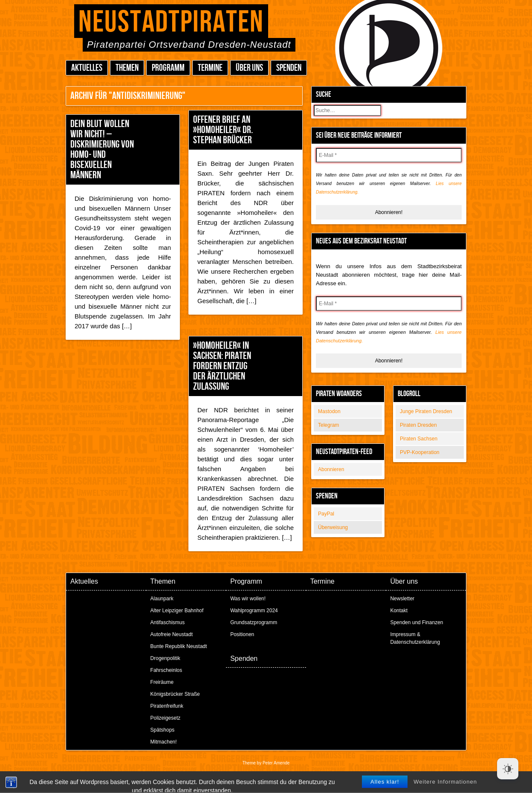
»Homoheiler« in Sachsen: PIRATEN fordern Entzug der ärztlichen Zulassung (222, 366)
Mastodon (329, 411)
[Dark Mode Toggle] (508, 769)
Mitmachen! (164, 742)
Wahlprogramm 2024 (254, 611)
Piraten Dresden (418, 425)
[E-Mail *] (389, 155)
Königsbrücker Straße (175, 694)
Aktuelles (87, 68)
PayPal (326, 514)
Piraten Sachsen (419, 439)
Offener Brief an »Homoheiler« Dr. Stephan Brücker (223, 130)
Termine (210, 68)
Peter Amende (276, 763)
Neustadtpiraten (171, 22)
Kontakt (399, 611)
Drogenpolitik (165, 658)
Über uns (249, 68)
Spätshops (163, 730)
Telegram (328, 425)
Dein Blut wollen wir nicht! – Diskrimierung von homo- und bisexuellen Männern (102, 149)
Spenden (289, 68)
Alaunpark (162, 599)
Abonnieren (331, 469)
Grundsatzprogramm (254, 622)
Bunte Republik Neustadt (179, 646)
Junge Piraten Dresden (426, 411)
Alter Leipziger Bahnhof (177, 611)
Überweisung (333, 527)
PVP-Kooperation (420, 452)
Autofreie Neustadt (172, 634)
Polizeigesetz (166, 718)
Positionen (242, 634)
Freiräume (162, 682)
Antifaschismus (168, 622)
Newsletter (402, 599)
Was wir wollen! (248, 599)
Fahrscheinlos (166, 670)
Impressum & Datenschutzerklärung (415, 638)
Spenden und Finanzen (416, 622)
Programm (168, 68)
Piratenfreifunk (167, 706)
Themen (127, 68)
